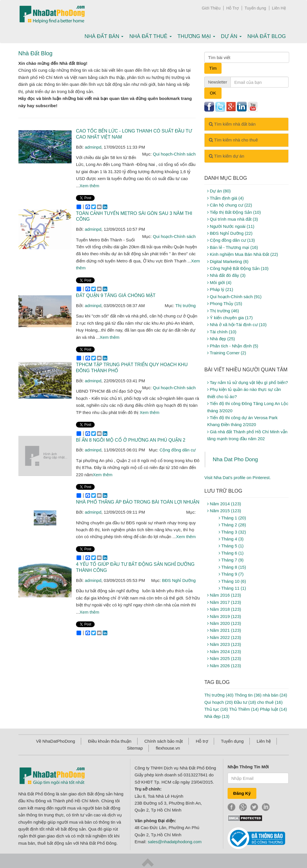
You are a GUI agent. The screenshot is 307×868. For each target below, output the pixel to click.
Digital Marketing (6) (228, 261)
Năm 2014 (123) (224, 504)
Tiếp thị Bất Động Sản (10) (234, 212)
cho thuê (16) (270, 702)
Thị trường (186, 306)
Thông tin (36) (248, 695)
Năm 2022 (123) (224, 637)
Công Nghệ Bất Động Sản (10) (238, 268)
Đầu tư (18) (245, 702)
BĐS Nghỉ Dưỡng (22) (230, 233)
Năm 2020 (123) (224, 623)
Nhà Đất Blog (267, 36)
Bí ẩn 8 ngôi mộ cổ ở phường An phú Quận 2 (131, 440)
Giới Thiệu (211, 8)
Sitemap (135, 748)
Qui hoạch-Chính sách (174, 154)
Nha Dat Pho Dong (235, 459)
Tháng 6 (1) (231, 553)
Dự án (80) (219, 191)
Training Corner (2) (227, 353)
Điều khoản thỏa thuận (110, 741)
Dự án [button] (231, 36)
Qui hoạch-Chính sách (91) (234, 297)
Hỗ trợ (202, 741)
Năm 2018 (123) (224, 609)
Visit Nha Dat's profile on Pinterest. (238, 478)
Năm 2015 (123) (224, 511)
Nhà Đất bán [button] (104, 36)
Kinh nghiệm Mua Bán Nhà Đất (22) (243, 254)
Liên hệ (264, 741)
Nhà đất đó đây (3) (226, 275)
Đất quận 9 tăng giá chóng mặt (116, 295)
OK (213, 93)
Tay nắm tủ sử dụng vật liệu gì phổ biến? (248, 382)
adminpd (93, 147)
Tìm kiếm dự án (227, 156)
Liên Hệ (279, 8)
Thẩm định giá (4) (225, 198)
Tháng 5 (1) (231, 546)
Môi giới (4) (219, 282)
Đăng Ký (242, 793)
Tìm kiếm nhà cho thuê (233, 140)
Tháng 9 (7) (231, 574)
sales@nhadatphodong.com (175, 842)
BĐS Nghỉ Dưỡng (179, 580)
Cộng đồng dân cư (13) (231, 240)
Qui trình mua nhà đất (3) (232, 219)
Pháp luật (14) (273, 709)
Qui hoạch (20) (219, 702)
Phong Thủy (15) (225, 303)
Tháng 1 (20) (232, 518)
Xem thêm (89, 186)
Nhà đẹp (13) (217, 716)
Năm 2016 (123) (224, 595)
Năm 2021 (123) (224, 630)
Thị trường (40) (219, 695)
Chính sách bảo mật (164, 741)
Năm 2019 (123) (224, 616)
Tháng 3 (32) (232, 532)
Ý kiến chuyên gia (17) (230, 318)
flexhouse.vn (168, 748)
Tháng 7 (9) (231, 560)
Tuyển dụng (255, 8)
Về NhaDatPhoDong (56, 741)
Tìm (213, 68)
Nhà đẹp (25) (221, 339)
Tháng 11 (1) (232, 588)
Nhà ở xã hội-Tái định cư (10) (237, 325)
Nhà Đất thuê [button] (150, 36)
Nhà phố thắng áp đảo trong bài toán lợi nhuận (138, 502)
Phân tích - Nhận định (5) (233, 346)
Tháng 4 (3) (231, 539)
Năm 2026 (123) (224, 666)
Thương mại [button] (196, 36)
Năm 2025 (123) (224, 658)
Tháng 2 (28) (232, 525)
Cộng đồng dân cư (178, 450)
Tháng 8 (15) (232, 567)
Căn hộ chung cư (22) (230, 205)
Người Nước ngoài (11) (231, 226)
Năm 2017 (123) (224, 602)
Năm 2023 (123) (224, 644)
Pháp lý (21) (220, 289)
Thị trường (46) (223, 311)
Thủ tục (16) (216, 709)
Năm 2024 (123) (224, 652)
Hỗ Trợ (232, 8)
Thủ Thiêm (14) (244, 709)
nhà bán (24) (275, 695)
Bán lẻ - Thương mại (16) (232, 247)
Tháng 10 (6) (232, 581)
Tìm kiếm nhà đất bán (232, 124)
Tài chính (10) (222, 332)
